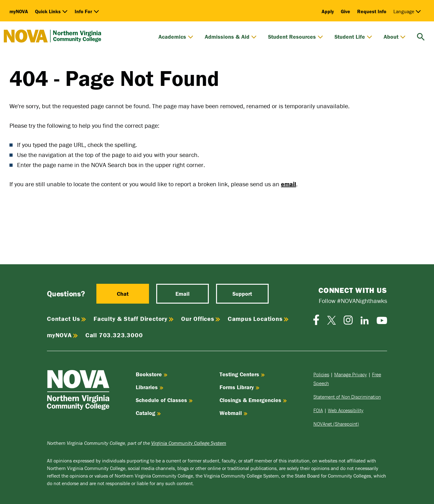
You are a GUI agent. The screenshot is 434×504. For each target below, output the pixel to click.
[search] (421, 36)
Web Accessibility (346, 410)
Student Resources (296, 37)
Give (345, 11)
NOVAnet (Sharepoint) (336, 424)
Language (407, 11)
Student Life (353, 37)
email (288, 184)
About (395, 37)
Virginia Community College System (189, 443)
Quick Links (51, 11)
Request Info (372, 11)
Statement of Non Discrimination (347, 397)
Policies (321, 374)
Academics (176, 37)
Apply (328, 11)
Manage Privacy (351, 374)
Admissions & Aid (231, 37)
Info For (87, 11)
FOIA (318, 410)
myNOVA (19, 11)
